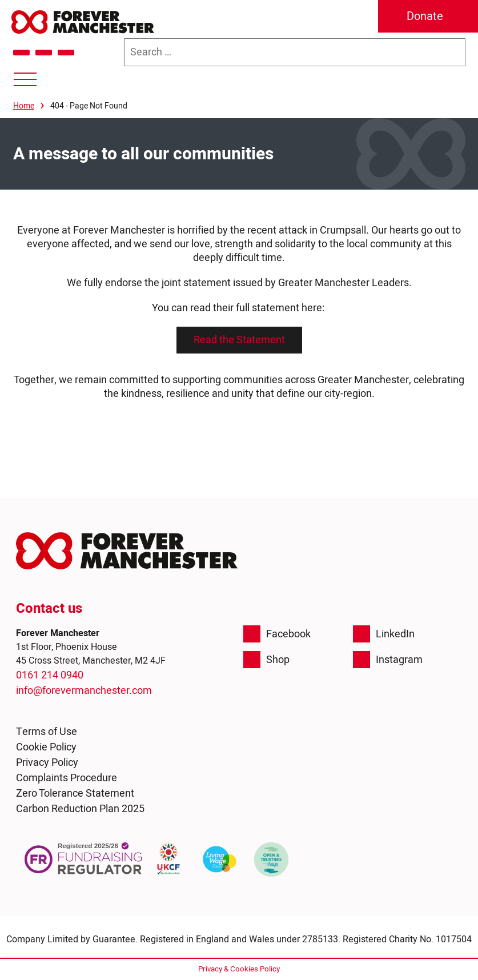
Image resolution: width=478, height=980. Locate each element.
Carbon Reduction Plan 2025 (80, 809)
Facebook (277, 634)
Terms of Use (47, 732)
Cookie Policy (46, 747)
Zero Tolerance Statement (75, 794)
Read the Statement (239, 340)
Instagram (388, 660)
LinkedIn (384, 634)
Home (24, 106)
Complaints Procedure (67, 778)
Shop (266, 660)
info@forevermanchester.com (84, 691)
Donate (425, 16)
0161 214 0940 (50, 675)
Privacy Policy (47, 763)
